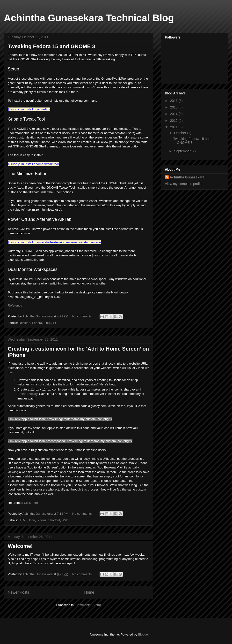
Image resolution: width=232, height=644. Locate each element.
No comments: (83, 316)
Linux (47, 323)
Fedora (37, 323)
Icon (32, 520)
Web (65, 520)
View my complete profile (184, 184)
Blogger (143, 634)
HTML (23, 520)
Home (89, 592)
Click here (31, 503)
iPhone (42, 520)
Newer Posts (18, 592)
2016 (174, 101)
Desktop (25, 323)
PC (55, 323)
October (181, 133)
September (183, 151)
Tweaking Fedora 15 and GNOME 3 (51, 46)
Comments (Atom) (88, 605)
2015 (174, 107)
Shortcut (54, 520)
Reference (15, 305)
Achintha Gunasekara (187, 177)
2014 (174, 114)
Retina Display (27, 394)
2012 (174, 121)
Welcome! (20, 546)
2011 (174, 127)
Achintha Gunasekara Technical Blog (89, 18)
